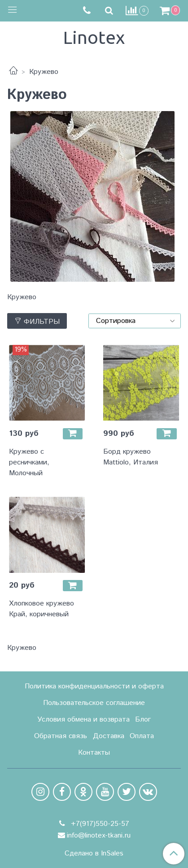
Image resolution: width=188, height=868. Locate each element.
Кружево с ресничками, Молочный (29, 462)
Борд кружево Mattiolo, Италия (131, 457)
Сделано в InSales (94, 854)
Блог (143, 720)
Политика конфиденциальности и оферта (94, 686)
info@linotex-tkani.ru (99, 836)
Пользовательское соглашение (94, 703)
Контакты (94, 753)
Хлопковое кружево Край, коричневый (42, 609)
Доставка (109, 736)
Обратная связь (61, 736)
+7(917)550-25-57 (99, 824)
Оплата (142, 736)
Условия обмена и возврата (83, 720)
